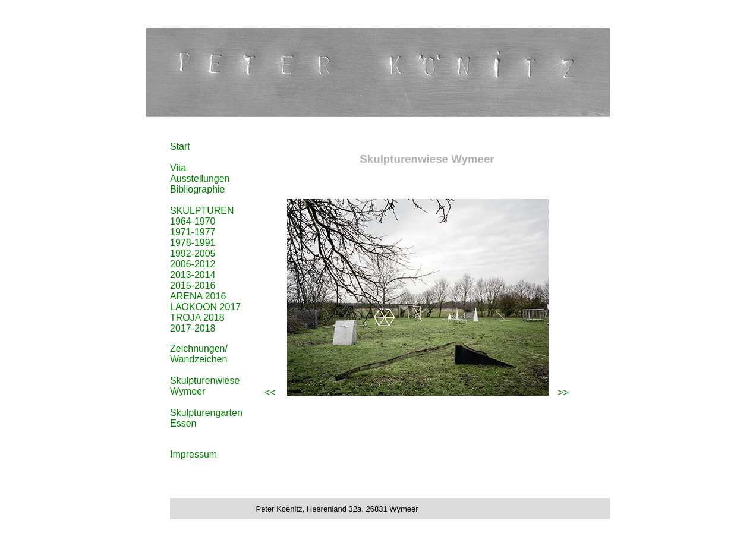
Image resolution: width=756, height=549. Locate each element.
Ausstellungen (200, 179)
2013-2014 (193, 275)
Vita (178, 168)
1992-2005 (193, 253)
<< (270, 392)
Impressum (193, 454)
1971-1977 (193, 232)
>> (563, 392)
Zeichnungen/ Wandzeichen (199, 354)
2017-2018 (193, 328)
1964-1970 (193, 221)
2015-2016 (193, 285)
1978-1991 (193, 243)
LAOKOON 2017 (205, 307)
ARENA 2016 (198, 296)
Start (180, 146)
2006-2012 (193, 264)
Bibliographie (198, 189)
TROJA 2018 (197, 318)
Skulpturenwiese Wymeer (205, 386)
